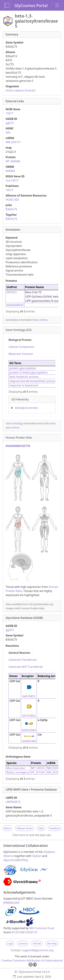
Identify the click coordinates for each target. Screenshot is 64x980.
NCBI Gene (49, 423)
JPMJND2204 (11, 903)
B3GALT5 (11, 209)
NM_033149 (55, 768)
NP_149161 (38, 768)
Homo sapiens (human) (21, 90)
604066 (10, 171)
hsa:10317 (12, 180)
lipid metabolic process (24, 377)
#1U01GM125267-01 (25, 932)
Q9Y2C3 (12, 292)
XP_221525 (38, 772)
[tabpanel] (32, 385)
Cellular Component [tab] (21, 347)
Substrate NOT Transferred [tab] (26, 667)
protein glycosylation (23, 368)
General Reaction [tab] (19, 653)
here (22, 835)
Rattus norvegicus (18, 772)
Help (41, 828)
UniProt (43, 320)
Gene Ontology (14, 423)
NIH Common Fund (42, 928)
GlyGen (37, 856)
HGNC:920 (12, 200)
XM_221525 (54, 772)
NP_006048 (13, 161)
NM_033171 (13, 142)
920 (8, 132)
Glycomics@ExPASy (16, 860)
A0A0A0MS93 (15, 305)
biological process (26, 408)
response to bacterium (24, 385)
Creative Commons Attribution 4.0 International (32, 963)
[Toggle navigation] (57, 5)
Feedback (55, 828)
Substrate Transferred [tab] (22, 660)
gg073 (10, 123)
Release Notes (24, 828)
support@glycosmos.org (38, 950)
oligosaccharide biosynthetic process (33, 381)
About (8, 828)
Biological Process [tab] (20, 340)
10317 (10, 113)
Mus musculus (16, 768)
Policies (37, 943)
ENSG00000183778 (18, 446)
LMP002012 (13, 802)
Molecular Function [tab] (21, 354)
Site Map (52, 943)
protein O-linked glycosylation (29, 372)
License (23, 943)
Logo (10, 943)
